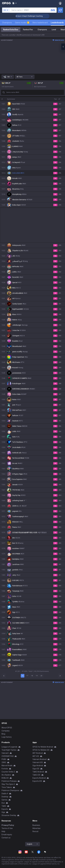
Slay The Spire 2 (8, 784)
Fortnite (5, 769)
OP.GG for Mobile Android (43, 747)
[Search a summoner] (53, 10)
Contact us (6, 838)
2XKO (4, 762)
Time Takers (7, 787)
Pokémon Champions (10, 790)
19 (37, 676)
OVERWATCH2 (8, 756)
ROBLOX (5, 778)
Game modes (22, 23)
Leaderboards (57, 23)
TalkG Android (38, 772)
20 (41, 676)
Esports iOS (37, 781)
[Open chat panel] (63, 47)
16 (23, 676)
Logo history (7, 737)
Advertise (36, 828)
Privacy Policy (8, 825)
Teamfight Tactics (9, 750)
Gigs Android (38, 766)
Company (6, 731)
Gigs (3, 812)
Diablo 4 (5, 794)
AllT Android (38, 753)
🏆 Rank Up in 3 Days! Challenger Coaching (34, 16)
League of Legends (9, 747)
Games (5, 800)
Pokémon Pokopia (9, 781)
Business (36, 825)
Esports (5, 809)
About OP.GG (7, 728)
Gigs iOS (36, 769)
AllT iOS (36, 756)
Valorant (5, 753)
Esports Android (39, 778)
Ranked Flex (28, 30)
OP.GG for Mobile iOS (41, 750)
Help (3, 831)
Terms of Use (7, 828)
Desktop (5, 797)
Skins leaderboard (40, 23)
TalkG (4, 806)
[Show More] (14, 3)
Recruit (35, 831)
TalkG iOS (36, 775)
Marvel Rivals (7, 766)
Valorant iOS (38, 762)
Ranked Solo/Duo (11, 30)
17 (27, 676)
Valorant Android (39, 759)
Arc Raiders (6, 775)
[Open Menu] (60, 3)
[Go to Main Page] (6, 3)
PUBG (4, 759)
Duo (3, 803)
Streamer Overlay (9, 815)
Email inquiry (7, 835)
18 (32, 676)
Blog (3, 734)
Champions (7, 23)
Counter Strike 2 (8, 772)
